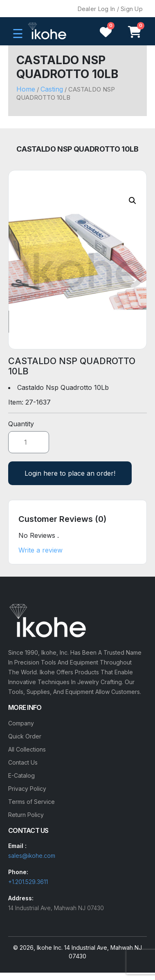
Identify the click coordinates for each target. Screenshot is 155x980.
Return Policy (26, 815)
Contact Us (23, 762)
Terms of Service (31, 802)
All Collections (27, 749)
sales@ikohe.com (32, 856)
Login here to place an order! (70, 473)
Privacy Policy (27, 789)
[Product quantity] (29, 442)
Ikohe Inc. (50, 948)
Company (21, 723)
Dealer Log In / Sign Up (110, 9)
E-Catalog (21, 775)
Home (26, 89)
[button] (133, 201)
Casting (52, 89)
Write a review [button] (40, 550)
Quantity (21, 424)
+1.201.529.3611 (28, 882)
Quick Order (25, 736)
